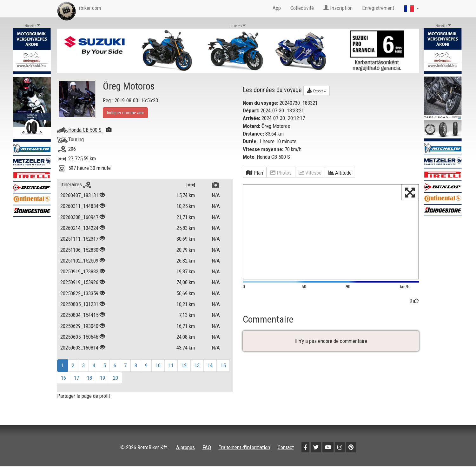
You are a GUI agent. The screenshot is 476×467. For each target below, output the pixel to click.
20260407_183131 (79, 195)
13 (197, 365)
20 (116, 378)
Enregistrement (378, 8)
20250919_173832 (79, 271)
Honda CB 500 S (90, 130)
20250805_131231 (79, 304)
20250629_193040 (79, 326)
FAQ (207, 447)
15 (223, 365)
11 (171, 365)
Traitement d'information (244, 447)
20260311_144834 (79, 206)
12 (184, 365)
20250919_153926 (79, 282)
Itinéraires (76, 184)
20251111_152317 (79, 239)
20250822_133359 (79, 293)
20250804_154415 (79, 315)
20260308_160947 (79, 217)
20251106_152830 (79, 250)
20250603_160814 (79, 348)
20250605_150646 (79, 337)
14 (210, 365)
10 (158, 365)
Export (317, 90)
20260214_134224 (79, 228)
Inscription (338, 8)
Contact (286, 447)
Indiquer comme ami (125, 113)
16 (63, 378)
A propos (185, 447)
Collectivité (302, 8)
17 (76, 378)
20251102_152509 (79, 261)
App (277, 8)
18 (89, 378)
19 (102, 378)
